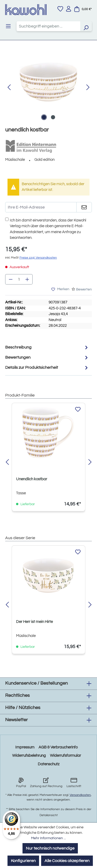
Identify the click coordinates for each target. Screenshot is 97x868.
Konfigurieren (23, 861)
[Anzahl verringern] (11, 279)
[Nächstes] (88, 88)
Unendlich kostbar (32, 479)
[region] (48, 88)
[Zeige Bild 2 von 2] (53, 117)
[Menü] (8, 26)
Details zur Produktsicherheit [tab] (47, 368)
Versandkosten (80, 795)
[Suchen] (86, 26)
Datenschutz (49, 764)
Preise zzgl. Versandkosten (38, 258)
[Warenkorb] (83, 9)
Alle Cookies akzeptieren (67, 861)
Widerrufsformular (65, 756)
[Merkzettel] (60, 9)
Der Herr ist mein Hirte (34, 622)
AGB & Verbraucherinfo (58, 747)
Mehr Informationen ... (48, 838)
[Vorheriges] (9, 88)
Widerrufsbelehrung (29, 756)
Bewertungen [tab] (47, 357)
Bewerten (84, 289)
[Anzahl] (19, 279)
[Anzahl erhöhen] (27, 279)
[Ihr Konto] (69, 9)
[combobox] (48, 26)
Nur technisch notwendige (50, 848)
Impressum (25, 747)
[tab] (47, 347)
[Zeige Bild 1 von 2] (44, 117)
